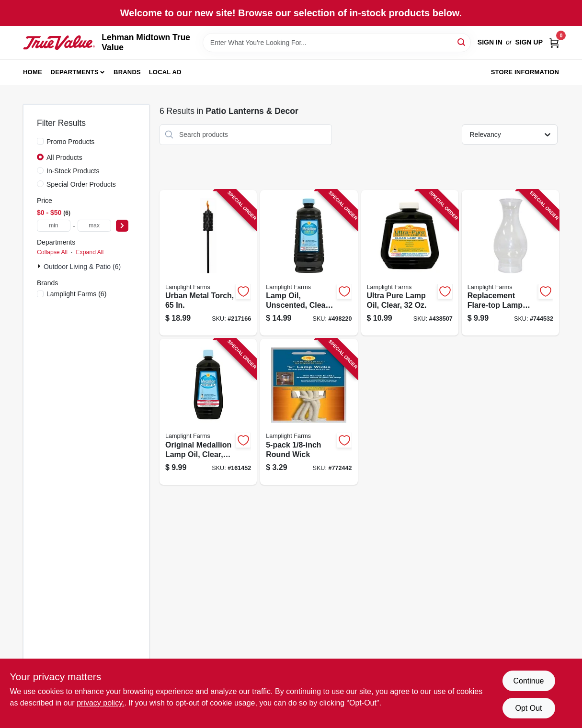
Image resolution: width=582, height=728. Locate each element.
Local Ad (165, 72)
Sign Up (529, 42)
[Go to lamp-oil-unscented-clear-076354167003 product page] (309, 263)
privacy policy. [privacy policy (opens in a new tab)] (100, 703)
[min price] (54, 226)
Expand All (90, 252)
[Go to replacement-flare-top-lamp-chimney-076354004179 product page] (510, 263)
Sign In (490, 42)
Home (33, 72)
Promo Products (70, 142)
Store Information (525, 72)
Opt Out (528, 708)
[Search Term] (337, 43)
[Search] (462, 42)
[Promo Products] (40, 141)
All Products (64, 157)
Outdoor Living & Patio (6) (82, 267)
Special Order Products (81, 184)
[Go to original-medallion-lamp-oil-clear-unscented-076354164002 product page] (208, 412)
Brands (127, 72)
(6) (76, 294)
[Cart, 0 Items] (554, 42)
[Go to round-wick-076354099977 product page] (309, 412)
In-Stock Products (73, 171)
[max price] (94, 226)
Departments (75, 72)
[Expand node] (40, 266)
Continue (528, 681)
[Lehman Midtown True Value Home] (59, 43)
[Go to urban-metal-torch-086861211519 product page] (208, 263)
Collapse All (52, 252)
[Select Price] (122, 226)
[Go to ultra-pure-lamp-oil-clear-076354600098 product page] (410, 263)
